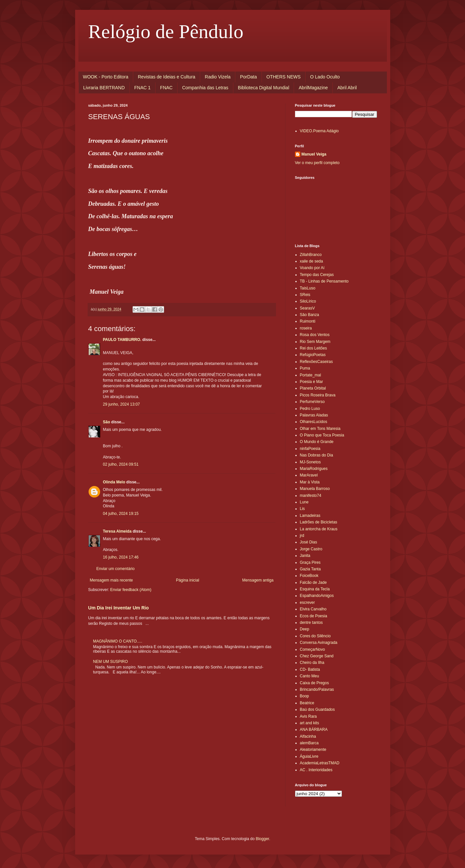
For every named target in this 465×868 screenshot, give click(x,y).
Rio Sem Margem (315, 342)
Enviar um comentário (116, 569)
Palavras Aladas (314, 415)
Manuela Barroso (315, 489)
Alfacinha (308, 736)
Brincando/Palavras (317, 689)
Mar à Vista (310, 482)
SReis (305, 295)
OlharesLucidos (314, 422)
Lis (302, 509)
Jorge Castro (311, 549)
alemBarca (309, 743)
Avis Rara (308, 716)
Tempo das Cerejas (317, 275)
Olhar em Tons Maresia (320, 429)
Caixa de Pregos (315, 683)
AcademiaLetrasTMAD (320, 763)
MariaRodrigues (314, 469)
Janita (305, 556)
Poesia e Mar (312, 382)
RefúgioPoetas (313, 355)
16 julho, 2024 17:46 (121, 557)
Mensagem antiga (258, 580)
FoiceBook (309, 576)
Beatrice (307, 703)
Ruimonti (308, 321)
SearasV (307, 308)
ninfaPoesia (310, 449)
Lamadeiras (310, 516)
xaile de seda (312, 261)
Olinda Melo (114, 482)
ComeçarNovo (313, 649)
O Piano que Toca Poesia (322, 435)
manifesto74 (311, 496)
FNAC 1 (142, 88)
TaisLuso (308, 288)
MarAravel (309, 475)
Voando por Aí (312, 268)
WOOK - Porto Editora (106, 77)
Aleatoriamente (313, 750)
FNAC (166, 88)
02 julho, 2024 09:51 (121, 464)
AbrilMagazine (313, 88)
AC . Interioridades (316, 770)
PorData (248, 77)
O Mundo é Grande (317, 442)
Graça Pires (310, 562)
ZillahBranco (311, 255)
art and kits (310, 723)
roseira (306, 328)
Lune (304, 502)
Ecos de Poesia (314, 616)
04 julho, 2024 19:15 (121, 514)
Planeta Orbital (313, 388)
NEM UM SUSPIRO (111, 662)
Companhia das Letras (205, 88)
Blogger (262, 839)
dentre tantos (311, 623)
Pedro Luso (310, 409)
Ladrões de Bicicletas (319, 522)
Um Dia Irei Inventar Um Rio (119, 608)
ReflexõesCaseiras (317, 362)
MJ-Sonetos (310, 462)
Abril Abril (347, 88)
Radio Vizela (218, 77)
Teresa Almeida (117, 531)
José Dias (309, 542)
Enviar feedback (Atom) (131, 590)
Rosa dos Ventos (315, 335)
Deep (305, 629)
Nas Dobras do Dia (317, 455)
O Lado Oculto (325, 77)
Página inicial (188, 580)
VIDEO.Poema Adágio (319, 131)
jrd (302, 536)
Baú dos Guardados (317, 709)
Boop (305, 696)
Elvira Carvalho (313, 609)
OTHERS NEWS (284, 77)
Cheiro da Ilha (312, 663)
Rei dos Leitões (314, 348)
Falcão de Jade (313, 582)
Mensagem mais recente (111, 580)
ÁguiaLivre (309, 756)
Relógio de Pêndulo (166, 32)
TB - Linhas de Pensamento (324, 281)
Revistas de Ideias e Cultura (167, 77)
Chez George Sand (317, 656)
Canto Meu (310, 676)
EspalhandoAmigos (317, 596)
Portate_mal (311, 375)
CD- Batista (310, 669)
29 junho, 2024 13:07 (122, 404)
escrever (307, 603)
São (107, 422)
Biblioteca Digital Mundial (264, 88)
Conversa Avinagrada (319, 643)
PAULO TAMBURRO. (122, 340)
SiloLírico (308, 301)
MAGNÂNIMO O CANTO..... (118, 641)
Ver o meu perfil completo (317, 163)
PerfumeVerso (312, 402)
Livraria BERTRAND (104, 88)
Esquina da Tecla (315, 589)
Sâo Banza (310, 315)
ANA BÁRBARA (314, 730)
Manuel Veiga (314, 154)
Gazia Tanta (310, 569)
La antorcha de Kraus (319, 529)
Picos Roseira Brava (318, 395)
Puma (305, 368)
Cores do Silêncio (315, 636)
